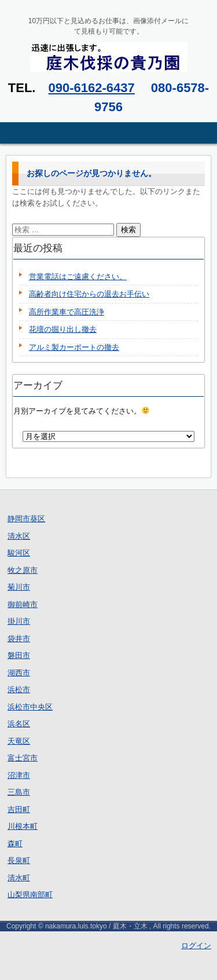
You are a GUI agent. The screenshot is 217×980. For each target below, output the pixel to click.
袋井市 (19, 639)
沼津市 (19, 775)
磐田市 (19, 655)
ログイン (196, 946)
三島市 (19, 792)
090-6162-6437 (91, 88)
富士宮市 (23, 758)
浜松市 (19, 690)
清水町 (19, 878)
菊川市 (19, 587)
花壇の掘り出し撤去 (63, 329)
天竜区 (19, 741)
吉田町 (19, 809)
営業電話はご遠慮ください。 (78, 277)
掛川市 (19, 621)
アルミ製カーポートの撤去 (74, 347)
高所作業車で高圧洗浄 (67, 312)
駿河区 (19, 553)
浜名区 (19, 724)
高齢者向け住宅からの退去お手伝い (89, 294)
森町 (15, 844)
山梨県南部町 (30, 895)
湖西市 (19, 673)
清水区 (19, 536)
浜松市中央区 (30, 707)
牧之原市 (23, 570)
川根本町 (23, 826)
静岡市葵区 (26, 519)
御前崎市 (23, 604)
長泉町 (19, 860)
